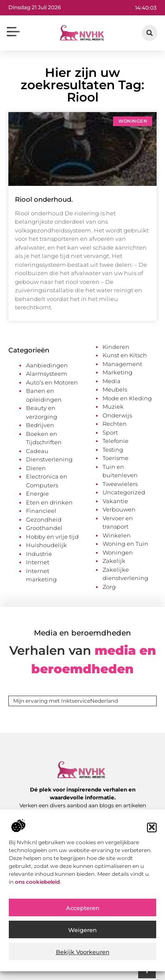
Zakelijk (114, 561)
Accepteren (83, 913)
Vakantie (115, 501)
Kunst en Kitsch (125, 355)
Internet (38, 562)
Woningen (118, 552)
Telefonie (115, 441)
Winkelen (117, 535)
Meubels (115, 389)
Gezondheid (44, 519)
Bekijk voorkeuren (83, 957)
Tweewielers (120, 484)
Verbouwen (119, 509)
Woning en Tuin (125, 544)
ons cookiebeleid (37, 887)
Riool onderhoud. (44, 199)
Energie (37, 494)
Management (122, 364)
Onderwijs (117, 415)
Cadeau (37, 451)
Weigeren (82, 935)
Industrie (39, 554)
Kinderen (116, 347)
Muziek (113, 407)
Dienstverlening (49, 459)
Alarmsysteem (47, 374)
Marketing (117, 372)
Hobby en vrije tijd (52, 537)
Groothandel (44, 528)
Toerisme (115, 458)
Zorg (109, 587)
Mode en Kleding (127, 398)
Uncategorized (124, 492)
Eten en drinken (49, 502)
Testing (113, 450)
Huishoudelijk (46, 545)
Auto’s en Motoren (52, 382)
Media (112, 381)
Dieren (36, 468)
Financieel (41, 511)
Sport (110, 432)
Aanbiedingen (47, 365)
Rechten (115, 424)
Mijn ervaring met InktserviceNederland (66, 701)
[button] (152, 832)
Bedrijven (40, 425)
